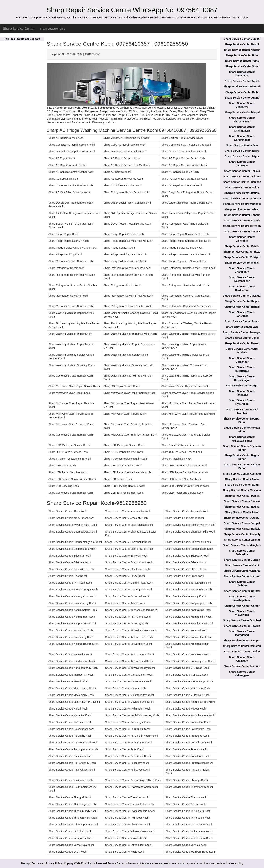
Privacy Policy (54, 863)
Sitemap (25, 863)
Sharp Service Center (19, 29)
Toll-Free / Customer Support (22, 39)
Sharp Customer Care (52, 29)
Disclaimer (38, 863)
